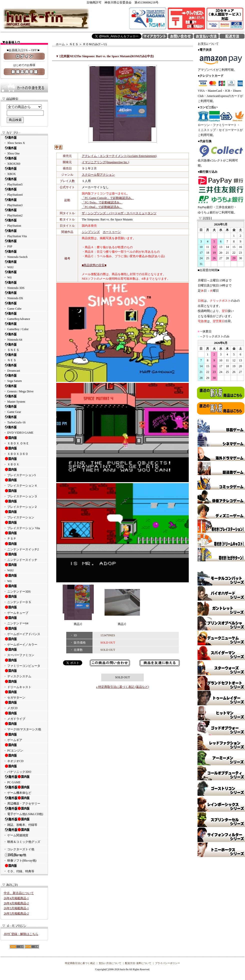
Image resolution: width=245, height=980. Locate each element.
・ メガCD (24, 705)
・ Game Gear (24, 409)
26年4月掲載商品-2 (16, 903)
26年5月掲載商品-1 (16, 908)
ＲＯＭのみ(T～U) (95, 44)
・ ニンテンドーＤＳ (24, 599)
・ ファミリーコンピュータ (24, 663)
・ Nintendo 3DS (24, 285)
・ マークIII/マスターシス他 (24, 726)
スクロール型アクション (98, 175)
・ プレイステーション (24, 514)
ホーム (60, 44)
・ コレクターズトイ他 (19, 849)
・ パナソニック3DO (24, 769)
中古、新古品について (19, 893)
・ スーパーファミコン (24, 652)
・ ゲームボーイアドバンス (24, 631)
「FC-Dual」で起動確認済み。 (102, 207)
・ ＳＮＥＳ (24, 347)
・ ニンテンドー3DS (24, 589)
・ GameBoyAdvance (24, 316)
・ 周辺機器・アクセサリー (24, 801)
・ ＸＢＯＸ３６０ (24, 451)
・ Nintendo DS (24, 295)
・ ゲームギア (24, 737)
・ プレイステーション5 (24, 472)
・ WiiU (24, 264)
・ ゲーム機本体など (24, 790)
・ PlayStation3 (24, 202)
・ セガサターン (24, 695)
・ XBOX (24, 171)
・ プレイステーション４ (24, 483)
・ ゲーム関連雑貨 (24, 832)
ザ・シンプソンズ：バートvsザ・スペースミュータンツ (119, 213)
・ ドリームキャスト (24, 684)
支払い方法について (110, 963)
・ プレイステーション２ (24, 504)
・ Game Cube (24, 306)
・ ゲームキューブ (24, 610)
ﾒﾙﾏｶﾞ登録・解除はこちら (21, 934)
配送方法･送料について (138, 963)
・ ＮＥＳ (24, 357)
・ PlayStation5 (24, 182)
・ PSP (24, 244)
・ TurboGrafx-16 (24, 420)
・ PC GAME (24, 779)
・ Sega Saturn (24, 378)
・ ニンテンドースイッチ (24, 557)
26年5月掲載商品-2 (16, 914)
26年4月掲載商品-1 (16, 898)
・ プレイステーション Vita (24, 525)
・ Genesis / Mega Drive (24, 389)
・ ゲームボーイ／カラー (24, 642)
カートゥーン (112, 232)
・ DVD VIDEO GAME (24, 430)
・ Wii (24, 275)
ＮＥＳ (74, 44)
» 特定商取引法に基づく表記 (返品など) (122, 687)
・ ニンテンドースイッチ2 (24, 546)
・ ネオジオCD (24, 758)
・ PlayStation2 (24, 213)
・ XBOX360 (24, 161)
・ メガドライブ (24, 716)
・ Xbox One (24, 151)
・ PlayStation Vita (24, 233)
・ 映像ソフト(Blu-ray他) (24, 858)
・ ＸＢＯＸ (24, 461)
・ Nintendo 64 (24, 337)
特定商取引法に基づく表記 (80, 963)
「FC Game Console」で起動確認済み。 (108, 198)
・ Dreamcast (24, 368)
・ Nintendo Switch (24, 254)
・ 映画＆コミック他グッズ (22, 842)
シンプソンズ (91, 232)
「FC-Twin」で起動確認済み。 (102, 202)
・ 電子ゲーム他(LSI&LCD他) (24, 811)
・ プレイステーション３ (24, 493)
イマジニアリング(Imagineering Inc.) (105, 162)
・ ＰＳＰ (24, 536)
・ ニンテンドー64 (24, 620)
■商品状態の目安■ (94, 265)
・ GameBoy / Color (24, 326)
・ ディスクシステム (24, 673)
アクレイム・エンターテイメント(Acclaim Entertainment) (119, 156)
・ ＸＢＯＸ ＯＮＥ (24, 440)
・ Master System (24, 399)
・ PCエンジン (24, 748)
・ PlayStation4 (24, 192)
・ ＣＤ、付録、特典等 (24, 868)
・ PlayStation (24, 223)
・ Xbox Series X (24, 140)
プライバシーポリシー (167, 963)
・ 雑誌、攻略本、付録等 (24, 822)
